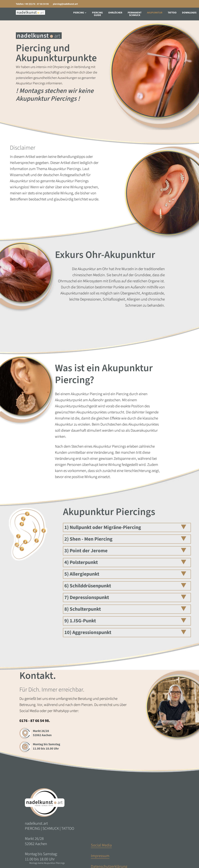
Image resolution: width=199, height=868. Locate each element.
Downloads (189, 13)
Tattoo (172, 13)
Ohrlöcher (115, 13)
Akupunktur (155, 13)
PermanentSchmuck (135, 14)
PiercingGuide (97, 14)
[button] (80, 13)
